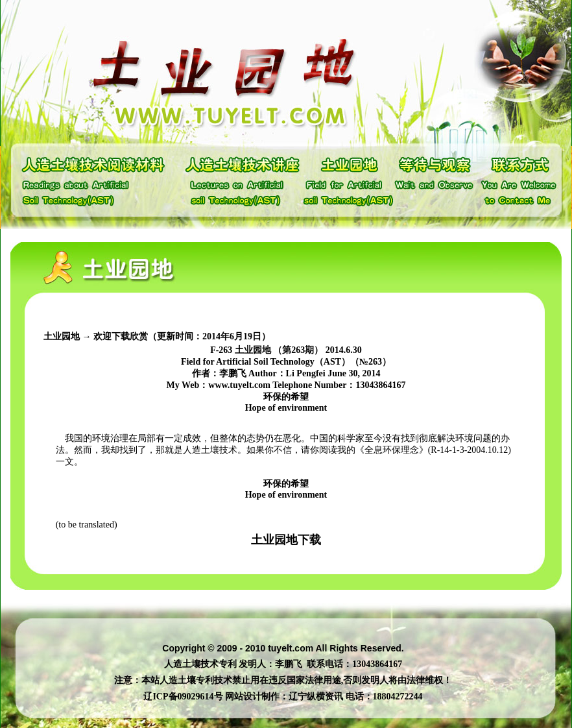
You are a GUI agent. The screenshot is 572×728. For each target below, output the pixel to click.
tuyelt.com (291, 648)
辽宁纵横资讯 (316, 697)
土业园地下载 (286, 540)
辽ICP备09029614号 (183, 697)
